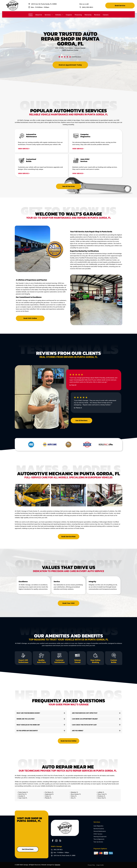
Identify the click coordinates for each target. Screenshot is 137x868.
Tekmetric (57, 865)
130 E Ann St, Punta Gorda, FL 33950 (44, 4)
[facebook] (53, 841)
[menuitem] (31, 15)
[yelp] (60, 841)
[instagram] (56, 841)
